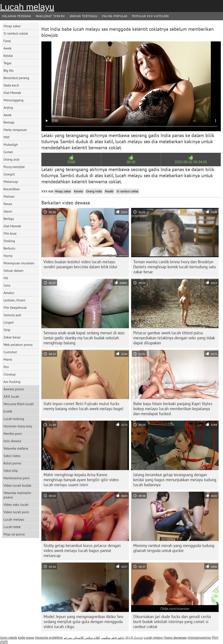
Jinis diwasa (12, 441)
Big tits (9, 70)
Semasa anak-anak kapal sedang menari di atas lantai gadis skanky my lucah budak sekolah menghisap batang (84, 338)
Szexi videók (9, 638)
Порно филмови (175, 638)
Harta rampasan (15, 130)
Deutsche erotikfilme (49, 638)
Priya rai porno (14, 534)
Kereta (78, 191)
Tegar (8, 63)
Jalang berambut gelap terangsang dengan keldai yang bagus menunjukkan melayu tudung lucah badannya (175, 480)
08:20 (131, 162)
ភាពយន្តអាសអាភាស (199, 638)
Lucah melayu (27, 7)
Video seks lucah (16, 505)
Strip (7, 330)
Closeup (10, 374)
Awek (8, 48)
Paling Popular (115, 16)
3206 (71, 162)
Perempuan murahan (19, 263)
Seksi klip (11, 471)
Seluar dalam (13, 270)
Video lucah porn (16, 512)
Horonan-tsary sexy (18, 426)
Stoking (9, 241)
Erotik (8, 411)
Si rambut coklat (16, 33)
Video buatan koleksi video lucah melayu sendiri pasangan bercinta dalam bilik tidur (80, 264)
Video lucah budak (17, 485)
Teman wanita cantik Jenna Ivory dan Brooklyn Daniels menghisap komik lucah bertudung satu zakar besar (175, 267)
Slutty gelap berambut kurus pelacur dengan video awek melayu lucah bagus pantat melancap (82, 551)
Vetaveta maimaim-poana (18, 495)
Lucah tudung (14, 419)
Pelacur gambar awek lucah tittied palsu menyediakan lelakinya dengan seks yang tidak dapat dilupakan (174, 338)
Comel (8, 152)
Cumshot (10, 352)
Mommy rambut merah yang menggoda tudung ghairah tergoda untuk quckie (174, 548)
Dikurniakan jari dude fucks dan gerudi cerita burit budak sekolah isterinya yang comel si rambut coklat (172, 622)
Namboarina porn (17, 478)
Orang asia (11, 159)
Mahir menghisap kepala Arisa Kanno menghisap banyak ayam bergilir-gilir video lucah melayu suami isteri (81, 480)
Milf (6, 137)
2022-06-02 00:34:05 (191, 162)
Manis (8, 359)
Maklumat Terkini (50, 16)
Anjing (8, 107)
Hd (6, 278)
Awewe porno (14, 389)
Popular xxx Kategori (150, 16)
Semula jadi (12, 315)
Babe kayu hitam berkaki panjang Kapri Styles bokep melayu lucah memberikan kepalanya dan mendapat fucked (173, 409)
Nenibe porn (13, 433)
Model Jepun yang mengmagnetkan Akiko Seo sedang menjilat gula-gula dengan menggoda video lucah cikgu (83, 622)
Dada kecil (11, 85)
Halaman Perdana (17, 16)
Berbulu (9, 248)
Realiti (109, 191)
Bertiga (9, 219)
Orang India (94, 191)
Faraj (7, 41)
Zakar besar (12, 337)
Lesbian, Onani (14, 300)
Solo (7, 285)
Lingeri (9, 322)
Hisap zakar (12, 26)
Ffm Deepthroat (15, 308)
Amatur (9, 293)
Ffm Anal (10, 233)
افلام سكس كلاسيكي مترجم (82, 638)
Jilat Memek (12, 93)
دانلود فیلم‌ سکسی (113, 638)
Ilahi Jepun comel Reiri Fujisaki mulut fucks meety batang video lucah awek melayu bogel (84, 406)
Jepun (8, 211)
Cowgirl (9, 174)
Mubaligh (11, 144)
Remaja (9, 122)
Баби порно (26, 638)
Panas (8, 204)
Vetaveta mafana (16, 448)
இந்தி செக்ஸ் (134, 638)
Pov (6, 367)
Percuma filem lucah (19, 404)
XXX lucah (11, 396)
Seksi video (12, 456)
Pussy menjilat (14, 167)
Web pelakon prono (18, 345)
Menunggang (14, 100)
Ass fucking (12, 382)
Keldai (8, 56)
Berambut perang (16, 78)
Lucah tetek (12, 527)
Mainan (9, 196)
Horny (8, 256)
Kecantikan (12, 189)
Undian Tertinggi (84, 16)
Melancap (11, 182)
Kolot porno (12, 463)
